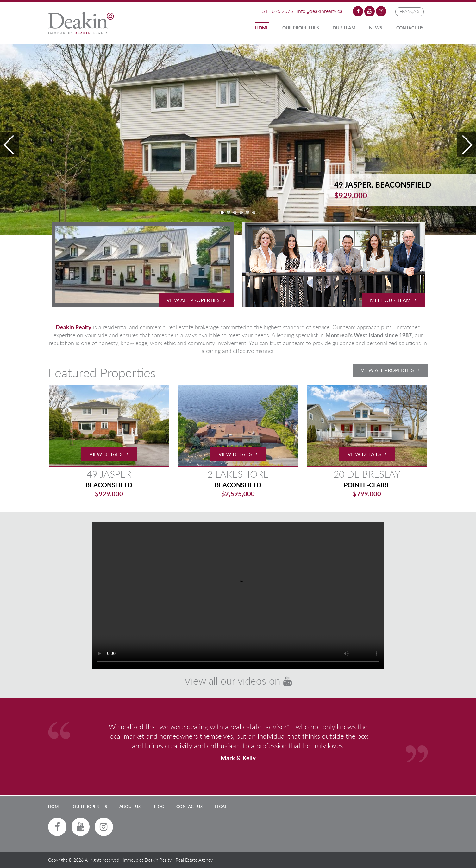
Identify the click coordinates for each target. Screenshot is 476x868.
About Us (130, 807)
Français (410, 11)
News (376, 28)
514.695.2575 (278, 11)
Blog (158, 807)
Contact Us (410, 28)
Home (262, 28)
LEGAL (221, 807)
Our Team (344, 28)
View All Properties (390, 370)
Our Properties (301, 28)
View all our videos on (238, 681)
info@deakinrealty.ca (320, 11)
